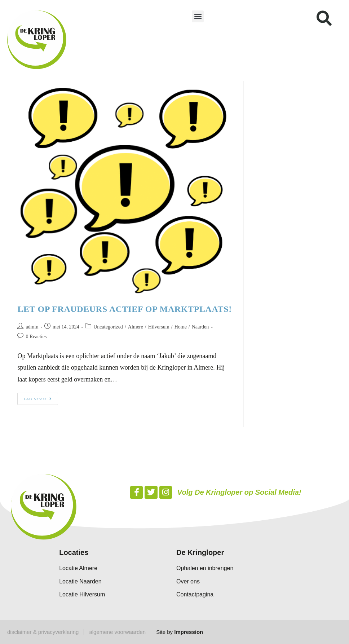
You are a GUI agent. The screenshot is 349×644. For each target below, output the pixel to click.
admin (32, 327)
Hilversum (159, 327)
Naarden (200, 327)
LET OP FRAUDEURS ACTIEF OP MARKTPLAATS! (124, 309)
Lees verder (41, 397)
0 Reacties (36, 337)
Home (181, 327)
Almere (136, 327)
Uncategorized (108, 327)
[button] (198, 16)
